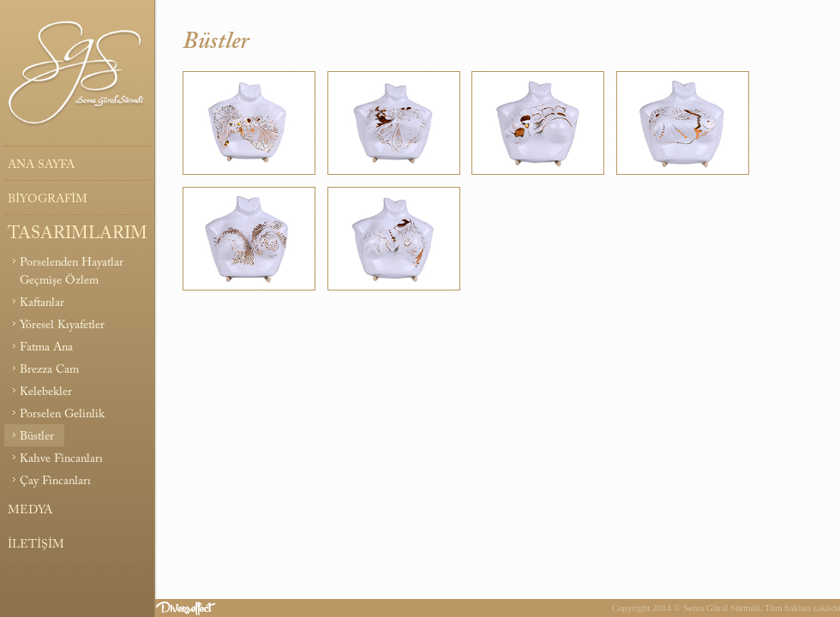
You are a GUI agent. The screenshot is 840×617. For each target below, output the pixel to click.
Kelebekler (46, 392)
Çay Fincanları (55, 482)
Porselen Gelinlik (62, 415)
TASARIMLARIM (78, 234)
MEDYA (30, 511)
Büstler (37, 437)
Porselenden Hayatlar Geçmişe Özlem (72, 272)
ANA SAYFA (41, 165)
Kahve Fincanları (61, 459)
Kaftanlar (42, 303)
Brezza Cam (49, 370)
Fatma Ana (46, 348)
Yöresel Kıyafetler (62, 326)
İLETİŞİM (36, 545)
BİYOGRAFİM (48, 200)
